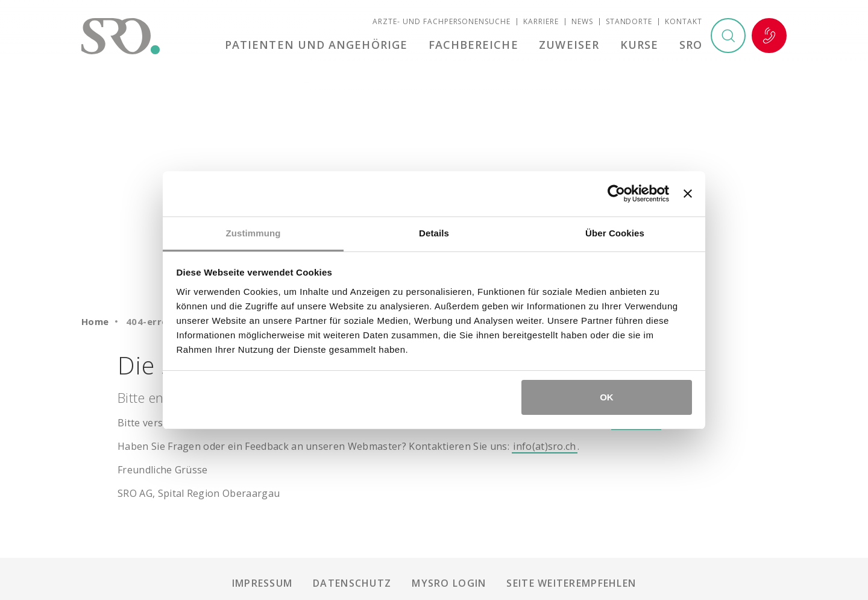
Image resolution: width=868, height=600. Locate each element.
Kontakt (684, 21)
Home (95, 321)
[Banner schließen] (688, 194)
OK (607, 397)
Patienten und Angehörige (316, 45)
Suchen (728, 36)
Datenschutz (352, 583)
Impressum (263, 583)
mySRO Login (449, 583)
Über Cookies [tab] (615, 233)
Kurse (639, 45)
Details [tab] (434, 233)
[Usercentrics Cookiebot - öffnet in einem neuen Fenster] (616, 194)
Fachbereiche (473, 45)
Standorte (629, 21)
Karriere (541, 21)
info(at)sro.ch (544, 446)
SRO (691, 45)
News (582, 21)
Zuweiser (569, 45)
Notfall (769, 36)
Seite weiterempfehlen (571, 583)
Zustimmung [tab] (253, 233)
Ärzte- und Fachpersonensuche (442, 21)
